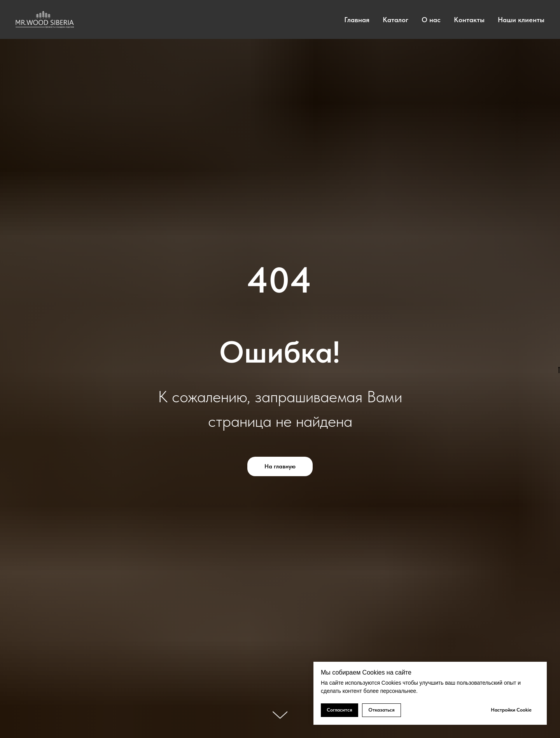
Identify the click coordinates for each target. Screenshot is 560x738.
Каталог (395, 20)
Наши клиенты (521, 20)
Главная (357, 20)
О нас (431, 20)
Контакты (469, 20)
